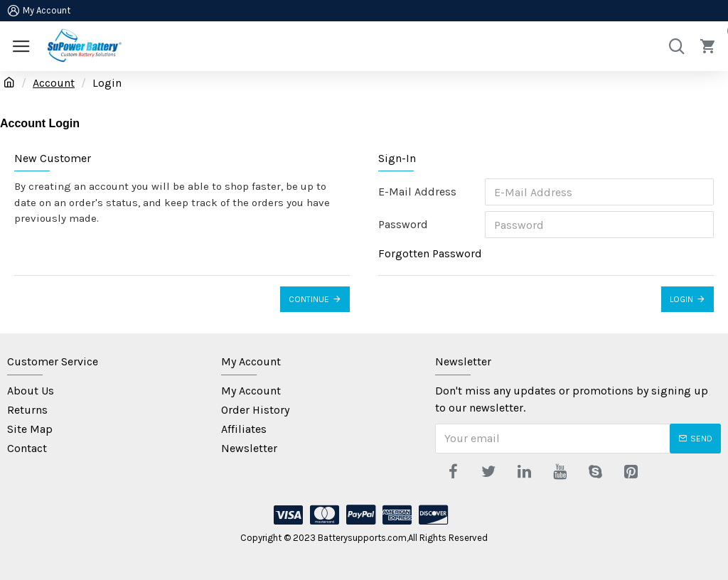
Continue (309, 299)
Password (403, 224)
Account (54, 83)
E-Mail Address (417, 192)
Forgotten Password (430, 253)
